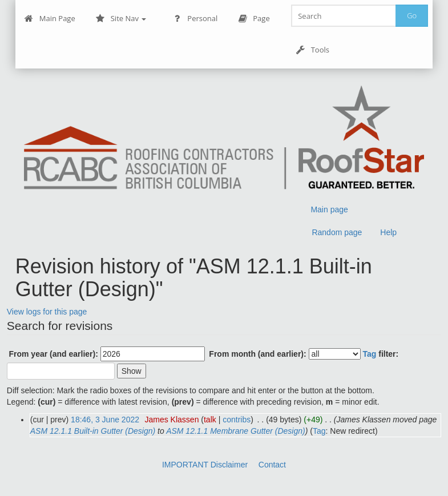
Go (412, 15)
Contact (272, 465)
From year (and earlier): (53, 354)
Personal (195, 19)
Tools (313, 50)
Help (388, 232)
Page (254, 19)
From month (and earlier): (257, 354)
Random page (337, 232)
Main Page (50, 19)
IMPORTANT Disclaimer (205, 465)
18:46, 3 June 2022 (105, 420)
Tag (369, 354)
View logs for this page (47, 312)
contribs (237, 420)
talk (210, 420)
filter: (380, 354)
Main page (329, 209)
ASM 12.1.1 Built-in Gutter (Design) (93, 431)
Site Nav (121, 19)
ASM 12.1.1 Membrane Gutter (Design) (236, 431)
